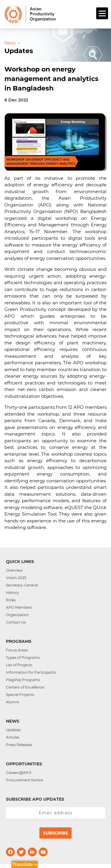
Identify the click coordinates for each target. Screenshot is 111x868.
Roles (11, 600)
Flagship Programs (23, 680)
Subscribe (55, 833)
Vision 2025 (16, 578)
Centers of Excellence (25, 687)
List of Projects (19, 665)
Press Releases (19, 745)
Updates (13, 730)
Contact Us (16, 622)
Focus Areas (17, 650)
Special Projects (20, 695)
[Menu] (102, 13)
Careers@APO (19, 773)
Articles (13, 737)
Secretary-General (22, 585)
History (12, 593)
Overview (14, 570)
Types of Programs (23, 658)
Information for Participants (31, 672)
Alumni (12, 702)
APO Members (19, 607)
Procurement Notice (24, 780)
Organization (17, 615)
